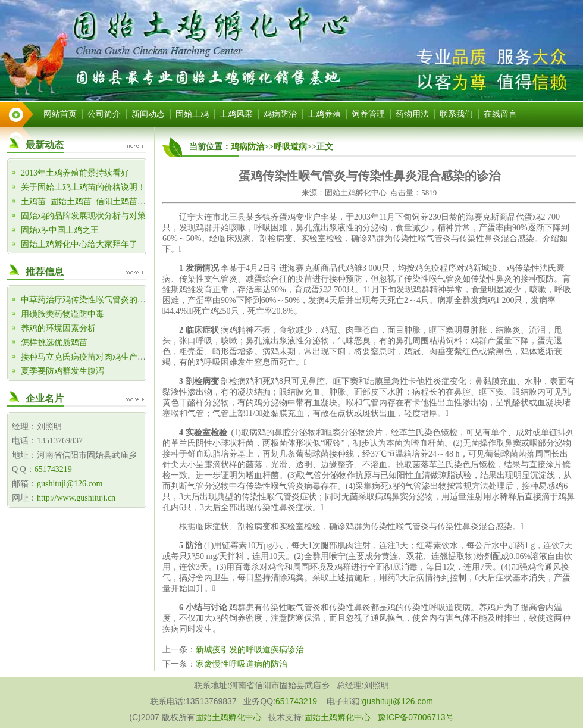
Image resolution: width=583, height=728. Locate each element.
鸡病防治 (280, 114)
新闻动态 (148, 114)
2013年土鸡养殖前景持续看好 (75, 173)
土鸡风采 (236, 114)
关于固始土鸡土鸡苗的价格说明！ (83, 187)
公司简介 (104, 114)
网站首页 (60, 114)
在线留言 (500, 114)
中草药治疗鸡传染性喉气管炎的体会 (87, 300)
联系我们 (456, 114)
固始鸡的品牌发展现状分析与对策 (83, 216)
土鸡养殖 (324, 114)
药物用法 (412, 114)
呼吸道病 (290, 147)
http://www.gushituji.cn (76, 498)
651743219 (53, 469)
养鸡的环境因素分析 (58, 328)
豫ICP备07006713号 (416, 717)
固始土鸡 (192, 114)
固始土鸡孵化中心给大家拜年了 (79, 244)
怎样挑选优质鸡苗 (54, 343)
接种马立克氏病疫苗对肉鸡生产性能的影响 (100, 357)
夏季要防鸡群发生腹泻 (62, 371)
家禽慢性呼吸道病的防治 (242, 664)
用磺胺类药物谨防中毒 (62, 314)
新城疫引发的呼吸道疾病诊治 (250, 650)
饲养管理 (368, 114)
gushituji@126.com (70, 484)
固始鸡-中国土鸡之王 (60, 230)
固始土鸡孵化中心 (228, 717)
